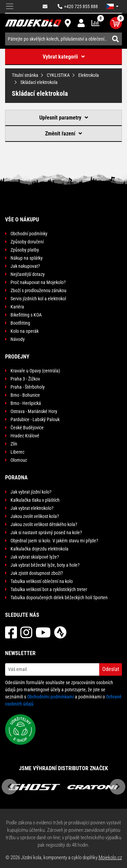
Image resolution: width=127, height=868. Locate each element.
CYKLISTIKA (58, 75)
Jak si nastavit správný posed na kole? (46, 533)
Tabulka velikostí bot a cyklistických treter (49, 589)
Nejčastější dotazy (28, 274)
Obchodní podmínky (29, 234)
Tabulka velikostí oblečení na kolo (42, 581)
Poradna (16, 478)
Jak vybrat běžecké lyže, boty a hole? (45, 565)
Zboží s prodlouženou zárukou (38, 290)
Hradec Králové (25, 436)
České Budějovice (27, 428)
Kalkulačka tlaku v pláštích (35, 500)
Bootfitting (20, 323)
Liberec (17, 452)
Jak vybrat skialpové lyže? (35, 557)
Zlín (14, 444)
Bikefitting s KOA (26, 315)
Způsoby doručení (27, 242)
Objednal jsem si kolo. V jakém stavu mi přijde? (54, 541)
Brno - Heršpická (26, 403)
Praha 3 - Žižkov (25, 379)
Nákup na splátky (27, 258)
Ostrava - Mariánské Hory (34, 411)
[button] (112, 6)
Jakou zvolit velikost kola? (35, 516)
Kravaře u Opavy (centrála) (35, 371)
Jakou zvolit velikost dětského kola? (44, 524)
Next (118, 787)
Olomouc (19, 460)
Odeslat (111, 669)
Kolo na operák (25, 331)
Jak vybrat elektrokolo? (32, 508)
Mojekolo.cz (110, 858)
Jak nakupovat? (25, 266)
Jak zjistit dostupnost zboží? (37, 573)
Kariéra (17, 307)
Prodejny (17, 357)
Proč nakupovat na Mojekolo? (38, 282)
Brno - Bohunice (25, 395)
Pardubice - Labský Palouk (35, 419)
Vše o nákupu (22, 220)
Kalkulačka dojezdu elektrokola (39, 549)
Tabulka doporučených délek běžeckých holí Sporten (59, 598)
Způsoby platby (25, 250)
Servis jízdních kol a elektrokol (38, 299)
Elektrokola (89, 75)
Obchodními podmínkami (50, 697)
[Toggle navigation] (10, 7)
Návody (18, 339)
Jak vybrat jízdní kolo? (31, 492)
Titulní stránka (25, 75)
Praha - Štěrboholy (28, 387)
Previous (9, 787)
